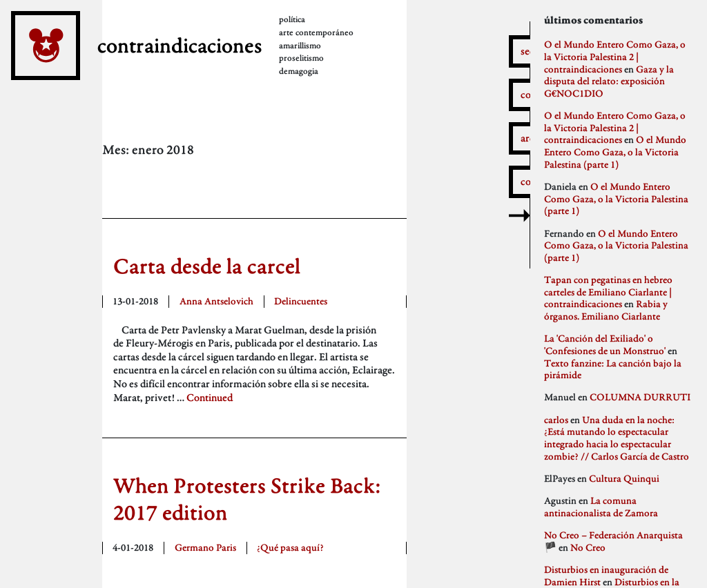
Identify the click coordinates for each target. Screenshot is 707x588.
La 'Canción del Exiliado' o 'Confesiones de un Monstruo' (605, 344)
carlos (556, 420)
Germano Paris (205, 547)
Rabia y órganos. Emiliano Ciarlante (606, 310)
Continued (210, 397)
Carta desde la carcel (207, 266)
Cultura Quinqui (624, 478)
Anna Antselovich (216, 301)
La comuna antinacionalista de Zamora (601, 507)
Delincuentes (301, 301)
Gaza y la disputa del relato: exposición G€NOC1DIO (609, 81)
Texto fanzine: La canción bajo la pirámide (613, 369)
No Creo (588, 547)
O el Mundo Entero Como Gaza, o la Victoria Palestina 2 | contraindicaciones (615, 56)
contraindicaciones (185, 46)
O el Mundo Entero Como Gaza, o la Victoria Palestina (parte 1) (615, 151)
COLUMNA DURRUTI (640, 397)
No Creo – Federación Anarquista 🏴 (613, 541)
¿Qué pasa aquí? (290, 547)
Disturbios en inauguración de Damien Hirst (606, 576)
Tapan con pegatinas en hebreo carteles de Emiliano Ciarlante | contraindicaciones (608, 292)
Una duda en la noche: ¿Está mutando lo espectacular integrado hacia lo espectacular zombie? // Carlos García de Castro (617, 438)
